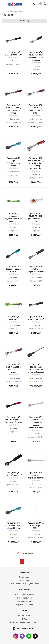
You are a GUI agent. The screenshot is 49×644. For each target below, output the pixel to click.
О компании (25, 577)
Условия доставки (25, 601)
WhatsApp (29, 636)
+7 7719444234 (24, 628)
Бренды (25, 619)
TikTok (35, 636)
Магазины (24, 580)
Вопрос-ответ (24, 615)
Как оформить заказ (25, 595)
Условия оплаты (24, 598)
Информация (24, 590)
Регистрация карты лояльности (25, 622)
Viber (22, 636)
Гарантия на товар (24, 605)
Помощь (25, 611)
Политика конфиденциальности (25, 584)
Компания (25, 572)
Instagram (16, 636)
